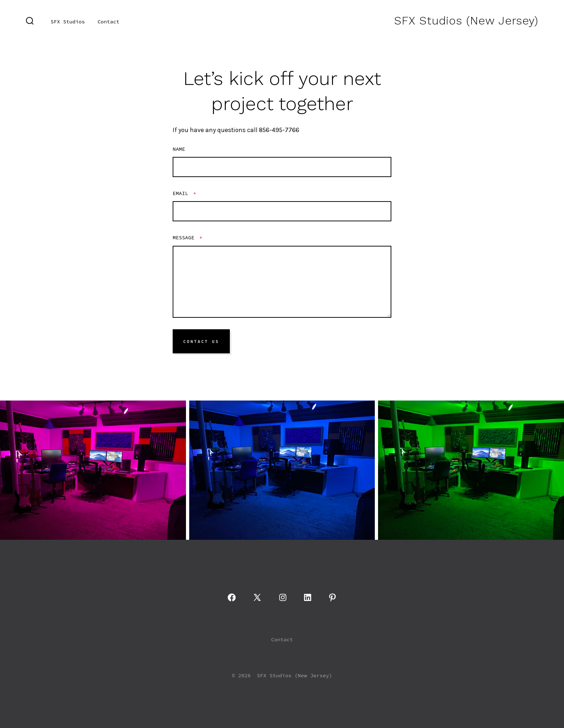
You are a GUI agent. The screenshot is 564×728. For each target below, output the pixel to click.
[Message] (282, 282)
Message (188, 238)
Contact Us (201, 342)
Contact (108, 22)
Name (179, 149)
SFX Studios (68, 22)
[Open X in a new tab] (257, 597)
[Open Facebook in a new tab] (232, 597)
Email (184, 193)
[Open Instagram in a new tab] (283, 597)
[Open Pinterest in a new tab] (332, 597)
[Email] (282, 211)
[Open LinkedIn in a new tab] (308, 597)
